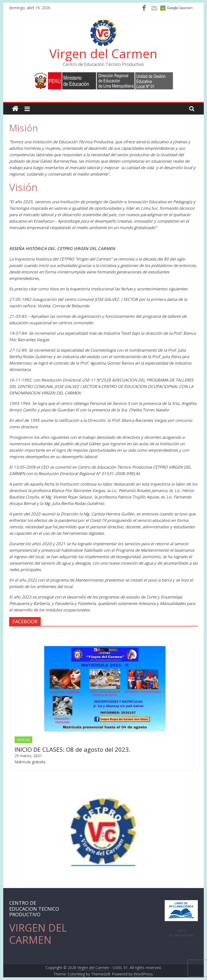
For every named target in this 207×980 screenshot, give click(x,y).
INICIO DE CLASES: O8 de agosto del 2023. (73, 749)
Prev (15, 831)
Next (192, 831)
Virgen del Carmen (103, 54)
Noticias (23, 740)
